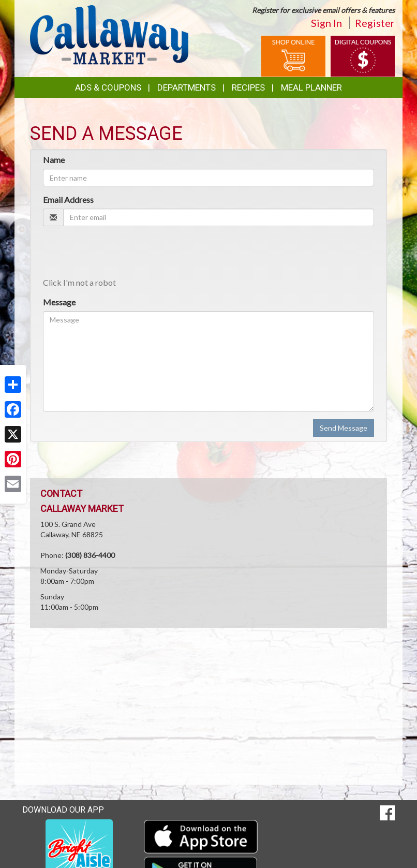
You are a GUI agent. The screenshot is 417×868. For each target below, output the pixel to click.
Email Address (68, 200)
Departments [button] (187, 87)
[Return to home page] (109, 34)
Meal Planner (311, 87)
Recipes (248, 87)
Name (54, 160)
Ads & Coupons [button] (108, 87)
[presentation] (122, 254)
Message (59, 302)
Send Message (344, 428)
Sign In (326, 23)
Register (375, 23)
